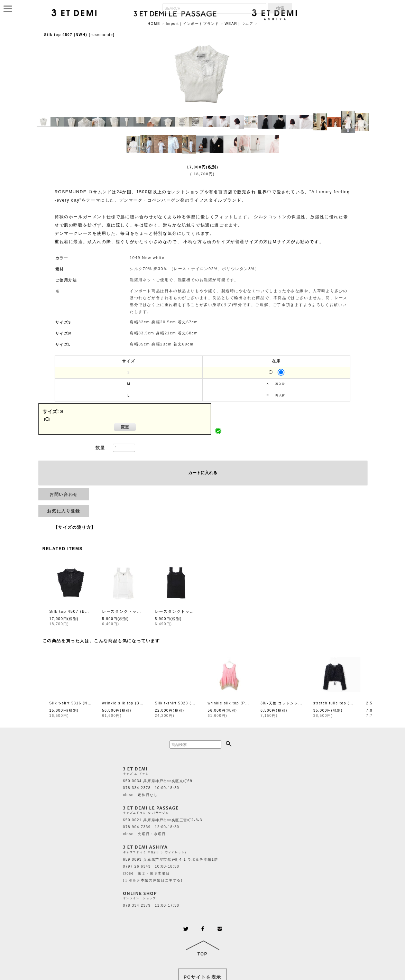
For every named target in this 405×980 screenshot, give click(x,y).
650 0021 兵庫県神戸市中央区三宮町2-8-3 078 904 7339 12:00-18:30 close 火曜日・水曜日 (163, 827)
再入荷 (280, 384)
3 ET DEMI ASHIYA (146, 847)
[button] (44, 122)
